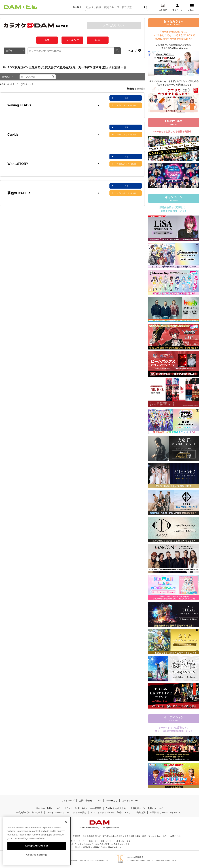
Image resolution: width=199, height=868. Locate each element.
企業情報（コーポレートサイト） (166, 812)
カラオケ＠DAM (130, 801)
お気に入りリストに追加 (127, 105)
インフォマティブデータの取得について (111, 812)
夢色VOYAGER (19, 193)
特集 (98, 40)
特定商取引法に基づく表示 (29, 812)
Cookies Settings (37, 862)
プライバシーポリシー (58, 812)
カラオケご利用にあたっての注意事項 (83, 808)
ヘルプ (132, 51)
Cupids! (13, 135)
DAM (99, 801)
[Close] (66, 829)
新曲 (47, 40)
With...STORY (18, 164)
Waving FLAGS (19, 105)
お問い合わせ (86, 801)
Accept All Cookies (37, 853)
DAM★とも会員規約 (116, 808)
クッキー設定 (80, 812)
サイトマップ (68, 801)
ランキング (72, 40)
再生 (127, 98)
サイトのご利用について (48, 808)
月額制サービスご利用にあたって (147, 808)
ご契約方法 (140, 812)
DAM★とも (112, 801)
